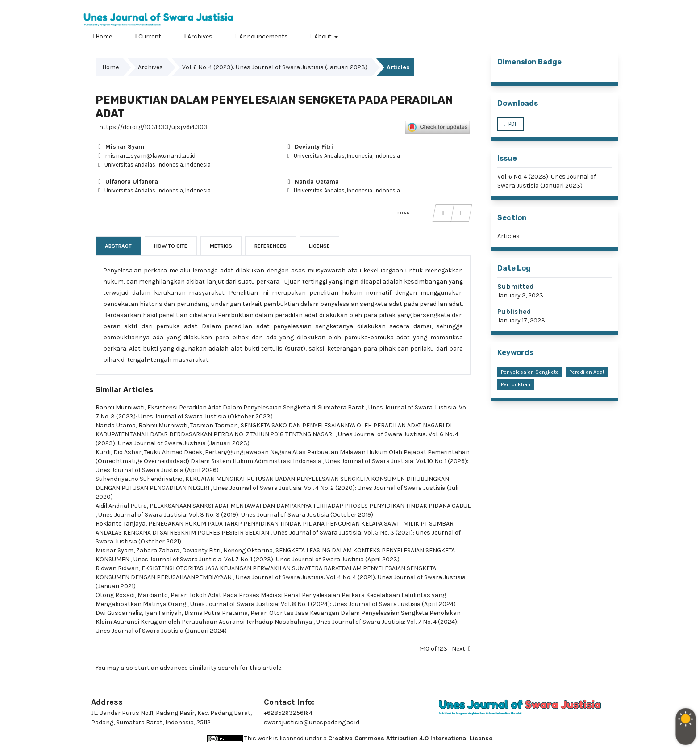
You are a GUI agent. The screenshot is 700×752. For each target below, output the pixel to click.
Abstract (118, 246)
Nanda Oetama (312, 182)
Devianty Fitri (309, 147)
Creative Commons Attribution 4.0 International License (410, 738)
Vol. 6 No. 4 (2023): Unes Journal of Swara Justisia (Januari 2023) (275, 67)
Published (514, 311)
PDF (512, 124)
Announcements (261, 37)
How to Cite (171, 246)
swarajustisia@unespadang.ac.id (312, 722)
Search (605, 35)
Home (102, 37)
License (319, 246)
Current (148, 37)
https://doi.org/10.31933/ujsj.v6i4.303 (152, 127)
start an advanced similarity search (186, 668)
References (271, 246)
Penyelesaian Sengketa (530, 372)
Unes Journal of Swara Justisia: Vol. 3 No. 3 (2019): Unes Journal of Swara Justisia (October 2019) (236, 515)
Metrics (221, 246)
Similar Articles (124, 390)
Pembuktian (516, 384)
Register (577, 7)
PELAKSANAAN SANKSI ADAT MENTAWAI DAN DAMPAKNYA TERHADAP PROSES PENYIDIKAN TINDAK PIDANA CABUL (310, 506)
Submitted (516, 286)
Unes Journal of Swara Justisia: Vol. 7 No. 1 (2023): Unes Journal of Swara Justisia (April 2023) (267, 559)
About (322, 37)
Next (458, 649)
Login (609, 7)
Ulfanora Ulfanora (127, 182)
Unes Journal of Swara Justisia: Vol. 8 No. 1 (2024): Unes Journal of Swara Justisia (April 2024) (323, 604)
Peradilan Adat (587, 372)
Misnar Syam (120, 147)
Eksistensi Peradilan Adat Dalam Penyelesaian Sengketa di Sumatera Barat (256, 407)
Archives (198, 37)
